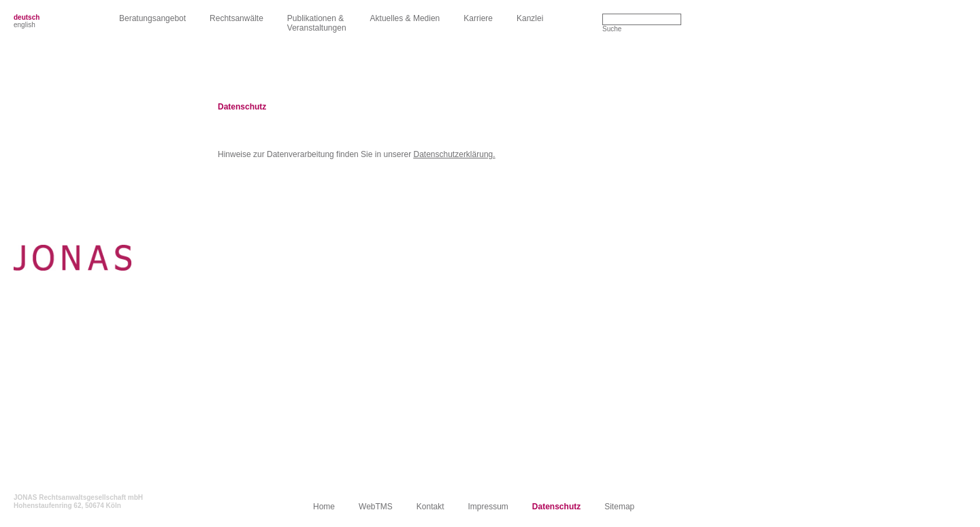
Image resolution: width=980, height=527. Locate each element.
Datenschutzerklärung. (455, 154)
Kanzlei (530, 18)
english (24, 25)
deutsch (27, 17)
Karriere (478, 18)
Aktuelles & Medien (405, 18)
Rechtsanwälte (236, 18)
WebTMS (376, 507)
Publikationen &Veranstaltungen (317, 23)
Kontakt (430, 507)
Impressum (488, 507)
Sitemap (619, 507)
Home (324, 507)
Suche (612, 29)
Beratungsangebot (152, 18)
